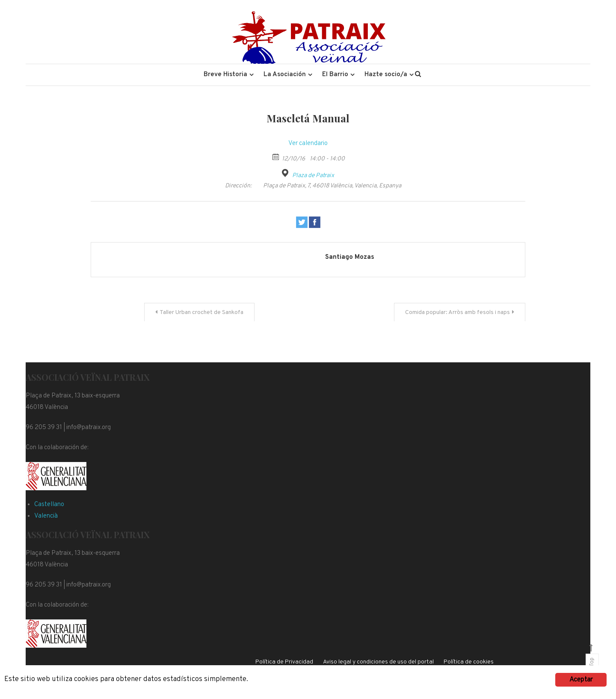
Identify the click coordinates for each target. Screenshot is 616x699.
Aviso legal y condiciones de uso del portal (378, 662)
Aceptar (581, 680)
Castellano (49, 505)
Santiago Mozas (350, 257)
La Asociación (285, 75)
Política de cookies (469, 662)
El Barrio (335, 75)
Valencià (46, 516)
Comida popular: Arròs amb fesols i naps (458, 312)
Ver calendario (308, 144)
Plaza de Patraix (313, 176)
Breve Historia (225, 75)
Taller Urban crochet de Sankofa (201, 312)
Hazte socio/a (386, 75)
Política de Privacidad (284, 662)
